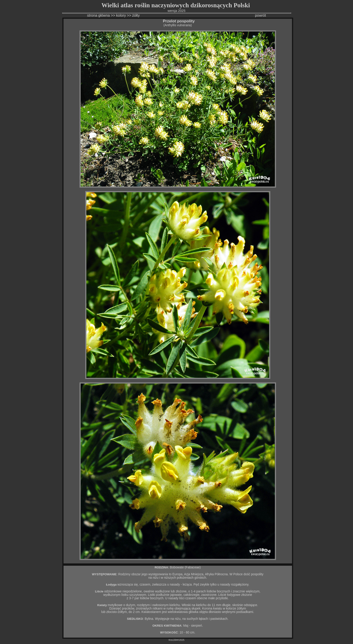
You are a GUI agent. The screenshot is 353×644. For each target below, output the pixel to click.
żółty (137, 15)
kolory (121, 15)
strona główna (98, 15)
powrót (260, 15)
